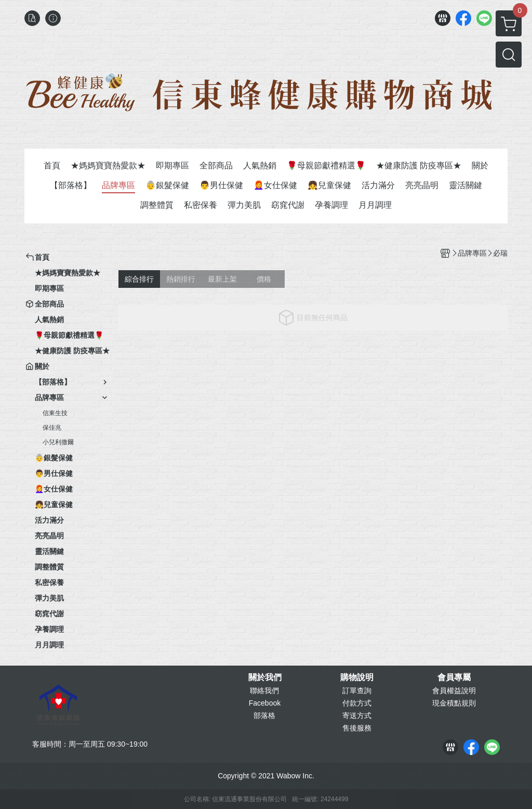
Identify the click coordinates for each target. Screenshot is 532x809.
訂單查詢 (357, 691)
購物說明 (357, 678)
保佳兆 (52, 428)
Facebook (265, 703)
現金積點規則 (454, 703)
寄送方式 (357, 715)
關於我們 (265, 678)
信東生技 (55, 413)
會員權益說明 (454, 691)
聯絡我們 (264, 691)
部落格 (264, 715)
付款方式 (357, 703)
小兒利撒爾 (58, 442)
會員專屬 (454, 678)
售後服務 (357, 728)
